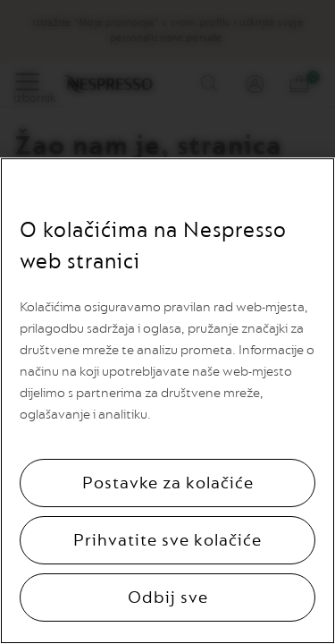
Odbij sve (168, 597)
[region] (167, 401)
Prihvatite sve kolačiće (167, 540)
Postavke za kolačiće (168, 483)
